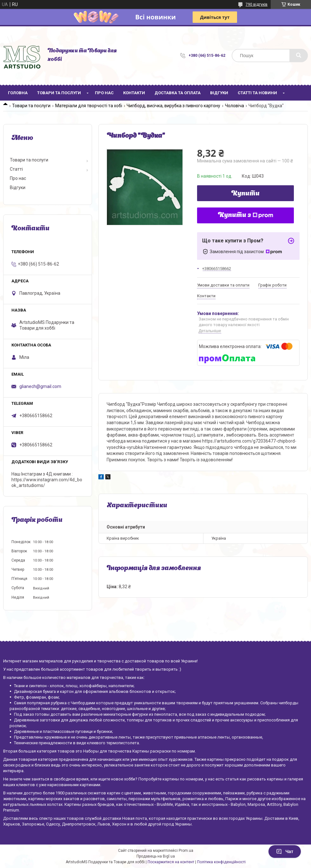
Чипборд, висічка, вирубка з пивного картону (173, 106)
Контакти (134, 93)
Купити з (246, 215)
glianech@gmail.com (40, 386)
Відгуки (219, 93)
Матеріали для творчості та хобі (89, 106)
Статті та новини (257, 93)
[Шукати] (299, 56)
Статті (16, 169)
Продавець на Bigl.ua (156, 856)
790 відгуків (257, 4)
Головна (18, 93)
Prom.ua (186, 851)
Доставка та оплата (178, 93)
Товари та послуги (59, 93)
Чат (285, 852)
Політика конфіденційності (221, 862)
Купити (245, 194)
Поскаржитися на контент (171, 862)
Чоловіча (235, 106)
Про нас (104, 93)
